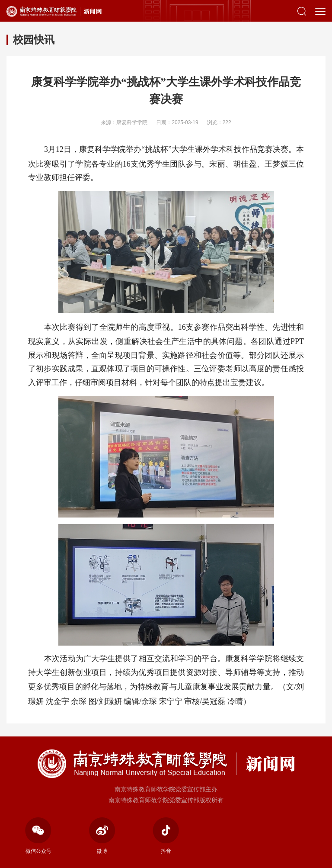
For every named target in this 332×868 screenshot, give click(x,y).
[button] (302, 11)
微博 (102, 836)
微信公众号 (38, 836)
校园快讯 (34, 40)
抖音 (166, 836)
